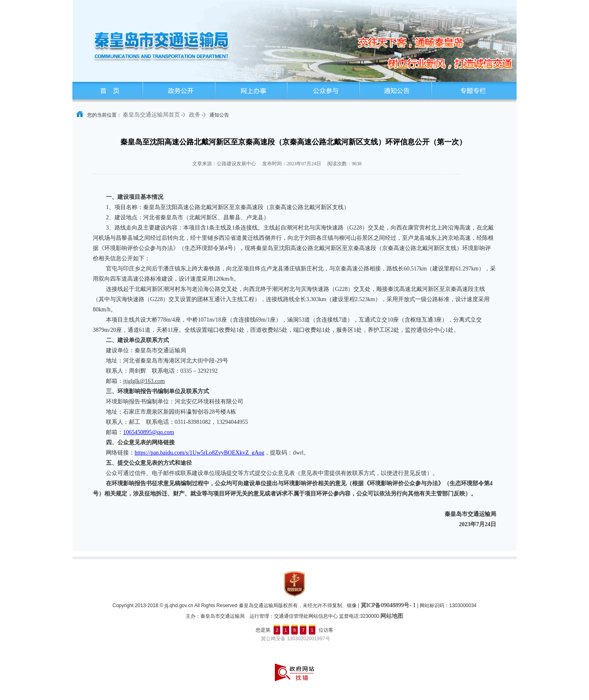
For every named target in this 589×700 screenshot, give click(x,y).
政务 (195, 115)
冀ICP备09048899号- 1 (388, 605)
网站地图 (392, 616)
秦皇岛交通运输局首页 (151, 115)
